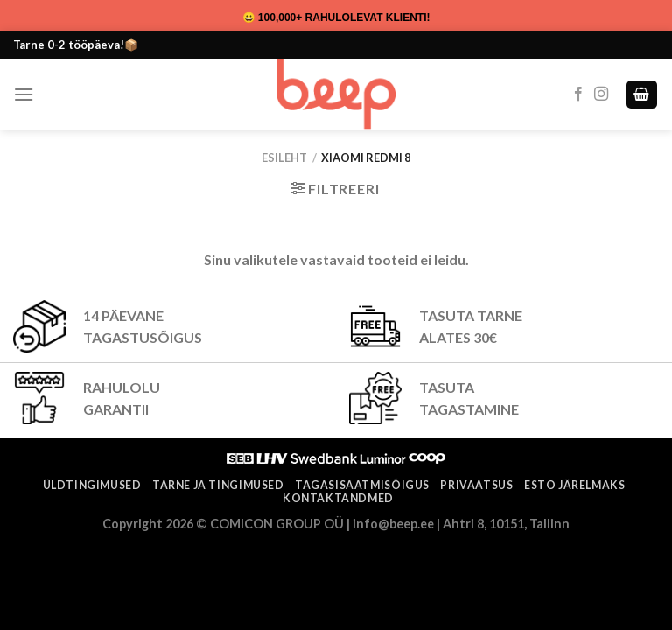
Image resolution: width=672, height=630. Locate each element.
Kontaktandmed (338, 498)
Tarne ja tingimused (218, 485)
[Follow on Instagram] (601, 94)
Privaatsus (476, 485)
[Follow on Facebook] (578, 94)
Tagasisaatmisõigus (362, 485)
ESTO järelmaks (575, 485)
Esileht (284, 157)
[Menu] (24, 94)
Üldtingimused (92, 485)
